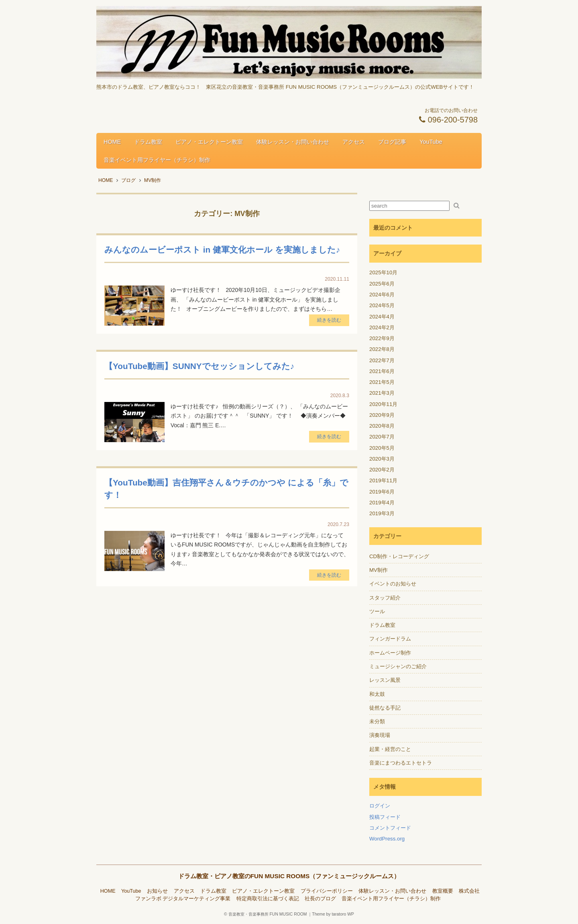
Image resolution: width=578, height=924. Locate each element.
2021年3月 (382, 393)
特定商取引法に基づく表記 (268, 899)
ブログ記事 (392, 142)
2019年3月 (382, 513)
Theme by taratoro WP (333, 914)
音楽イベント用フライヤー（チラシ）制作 (157, 160)
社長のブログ (320, 899)
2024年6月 (382, 295)
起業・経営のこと (390, 749)
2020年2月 (382, 470)
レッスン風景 (385, 680)
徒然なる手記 (385, 708)
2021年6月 (382, 371)
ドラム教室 (148, 142)
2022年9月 (382, 338)
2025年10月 (383, 272)
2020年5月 (382, 448)
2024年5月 (382, 305)
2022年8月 (382, 349)
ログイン (380, 806)
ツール (377, 611)
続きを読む (329, 320)
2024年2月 (382, 327)
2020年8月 (382, 426)
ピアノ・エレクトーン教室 (209, 142)
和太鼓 (377, 694)
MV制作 (379, 570)
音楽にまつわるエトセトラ (401, 763)
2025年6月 (382, 284)
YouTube (431, 142)
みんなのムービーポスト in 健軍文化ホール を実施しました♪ (222, 250)
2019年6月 (382, 492)
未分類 (377, 721)
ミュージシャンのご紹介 (398, 666)
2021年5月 (382, 382)
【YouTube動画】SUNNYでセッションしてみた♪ (199, 366)
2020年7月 (382, 437)
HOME (112, 142)
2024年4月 (382, 317)
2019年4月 (382, 503)
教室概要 (443, 891)
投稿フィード (385, 817)
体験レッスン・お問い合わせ (293, 142)
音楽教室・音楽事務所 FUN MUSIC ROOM (268, 914)
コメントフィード (390, 828)
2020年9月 (382, 415)
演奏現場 (380, 735)
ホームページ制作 (390, 653)
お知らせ (157, 891)
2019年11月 (383, 480)
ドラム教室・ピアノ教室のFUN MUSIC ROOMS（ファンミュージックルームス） (289, 876)
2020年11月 (383, 404)
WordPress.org (387, 839)
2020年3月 (382, 459)
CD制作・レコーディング (399, 556)
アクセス (354, 142)
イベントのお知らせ (393, 584)
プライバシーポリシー (327, 891)
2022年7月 (382, 360)
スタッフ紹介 (385, 598)
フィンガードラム (390, 639)
